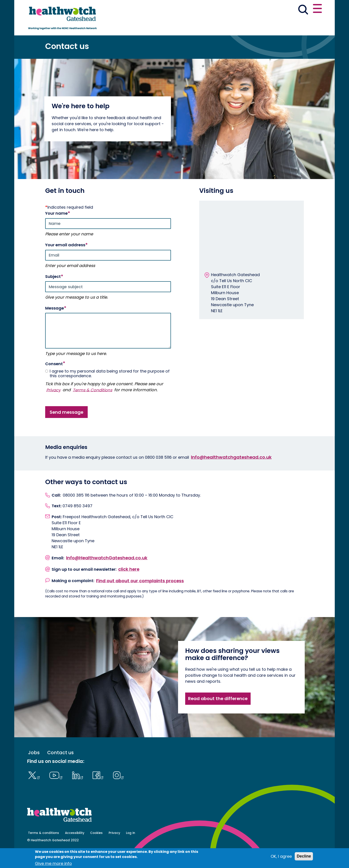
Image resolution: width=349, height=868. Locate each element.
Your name (56, 230)
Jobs (34, 770)
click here (129, 586)
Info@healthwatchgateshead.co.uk (231, 474)
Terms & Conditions (92, 407)
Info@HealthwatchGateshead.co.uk (107, 575)
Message (55, 325)
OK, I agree (281, 856)
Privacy (53, 407)
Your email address (65, 262)
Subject (53, 294)
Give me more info (53, 863)
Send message (66, 429)
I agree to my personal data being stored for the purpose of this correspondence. (107, 391)
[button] (257, 10)
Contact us (300, 9)
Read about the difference (218, 716)
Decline (304, 856)
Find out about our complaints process (140, 598)
